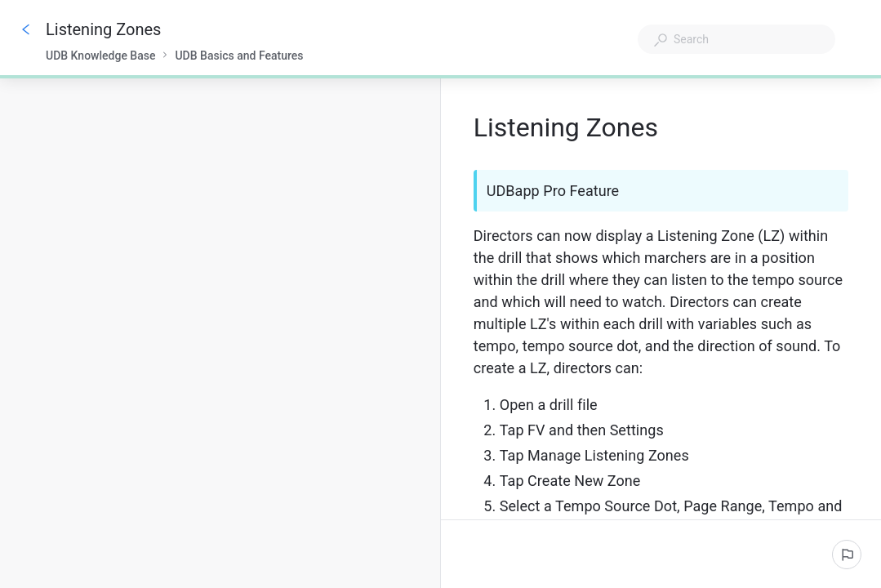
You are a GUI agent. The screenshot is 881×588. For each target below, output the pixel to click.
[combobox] (736, 39)
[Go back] (26, 29)
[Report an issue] (847, 555)
